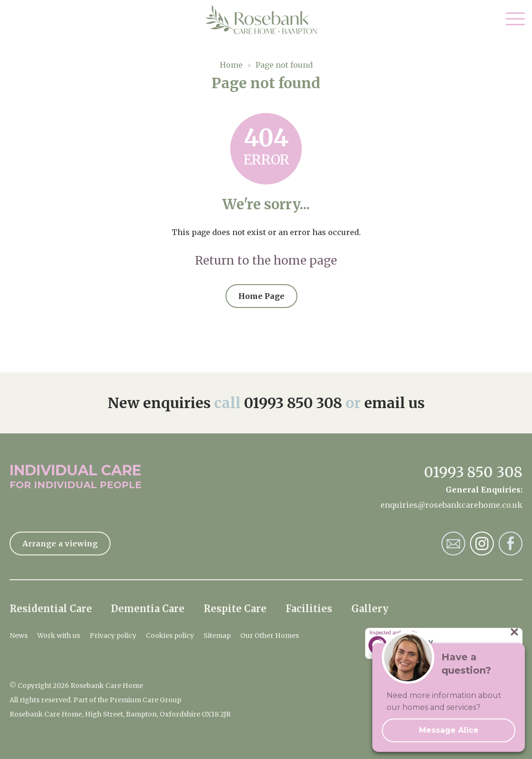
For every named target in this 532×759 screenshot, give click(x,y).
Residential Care (51, 609)
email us (394, 403)
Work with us (59, 636)
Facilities (309, 609)
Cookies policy (170, 636)
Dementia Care (148, 609)
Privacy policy (113, 636)
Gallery (370, 609)
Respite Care (235, 609)
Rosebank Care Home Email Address (453, 544)
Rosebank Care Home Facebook (511, 544)
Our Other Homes (270, 636)
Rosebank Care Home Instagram (482, 544)
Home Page (261, 296)
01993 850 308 (293, 403)
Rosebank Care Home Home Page (266, 20)
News (19, 636)
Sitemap (217, 636)
